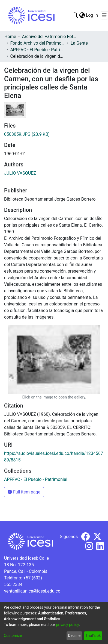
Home (10, 37)
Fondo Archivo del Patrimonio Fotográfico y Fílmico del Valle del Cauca (37, 43)
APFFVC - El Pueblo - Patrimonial (37, 50)
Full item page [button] (24, 492)
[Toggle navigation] (104, 15)
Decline (74, 636)
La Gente (79, 43)
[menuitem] (82, 15)
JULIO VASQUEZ (20, 173)
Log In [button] (92, 15)
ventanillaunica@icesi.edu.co (32, 591)
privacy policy (67, 625)
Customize (13, 636)
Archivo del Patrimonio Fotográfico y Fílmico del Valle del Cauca (49, 37)
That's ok (93, 636)
